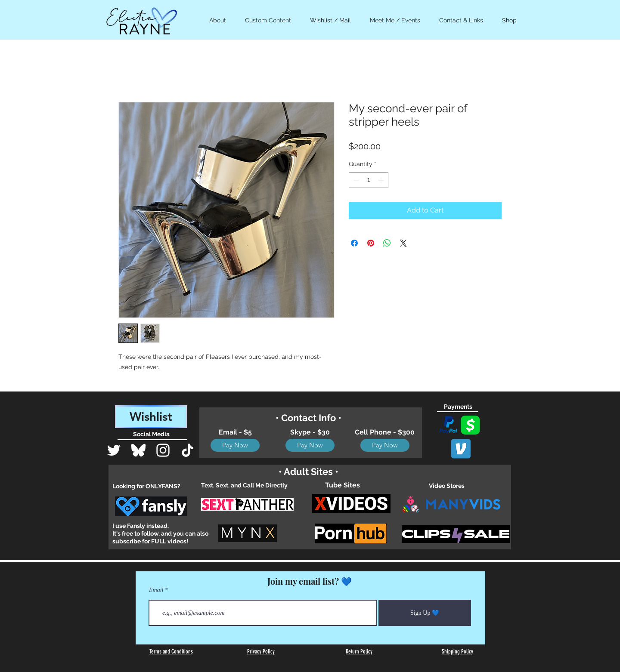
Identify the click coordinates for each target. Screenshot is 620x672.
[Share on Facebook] (354, 243)
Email (156, 590)
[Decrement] (355, 180)
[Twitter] (114, 450)
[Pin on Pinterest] (371, 243)
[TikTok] (188, 450)
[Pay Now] (235, 445)
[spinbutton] (369, 180)
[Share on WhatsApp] (387, 243)
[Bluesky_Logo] (138, 450)
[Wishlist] (151, 417)
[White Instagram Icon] (163, 450)
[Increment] (382, 180)
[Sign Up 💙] (425, 613)
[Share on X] (403, 243)
